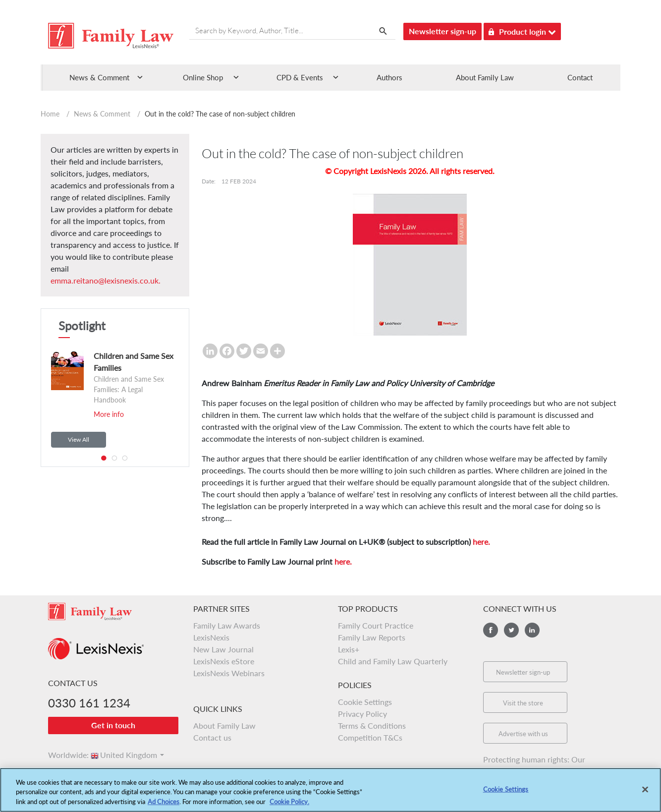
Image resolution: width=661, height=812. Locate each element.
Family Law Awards (227, 625)
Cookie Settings (365, 702)
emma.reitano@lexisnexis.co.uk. (106, 280)
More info (109, 414)
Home (50, 114)
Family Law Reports (372, 637)
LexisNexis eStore (224, 661)
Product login (522, 30)
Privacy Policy (362, 714)
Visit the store (523, 703)
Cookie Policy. (289, 807)
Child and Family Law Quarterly (393, 661)
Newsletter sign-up (442, 31)
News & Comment (102, 114)
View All (79, 439)
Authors (389, 77)
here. (481, 542)
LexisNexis (211, 637)
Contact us (212, 737)
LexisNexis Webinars (229, 673)
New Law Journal (223, 649)
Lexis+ (349, 649)
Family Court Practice (376, 625)
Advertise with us (523, 734)
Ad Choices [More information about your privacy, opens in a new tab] (164, 807)
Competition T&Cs (370, 737)
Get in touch (113, 725)
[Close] (645, 794)
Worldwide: (64, 755)
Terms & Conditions (372, 725)
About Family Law (485, 77)
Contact (580, 77)
